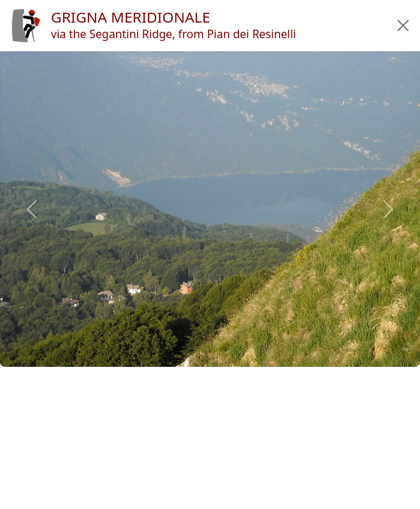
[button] (403, 25)
